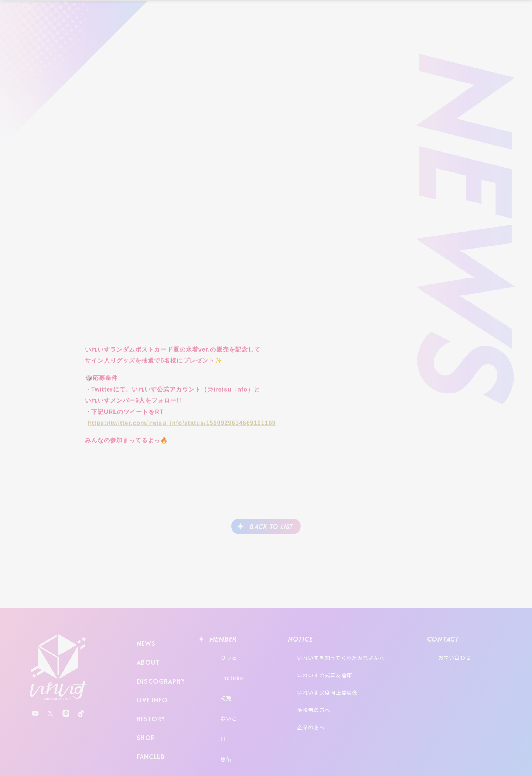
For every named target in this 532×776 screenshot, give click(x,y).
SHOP (144, 713)
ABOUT (146, 656)
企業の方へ (319, 695)
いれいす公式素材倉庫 (332, 665)
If (216, 709)
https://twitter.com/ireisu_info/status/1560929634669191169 (182, 426)
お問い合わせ (475, 655)
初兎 (219, 682)
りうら (222, 655)
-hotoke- (226, 668)
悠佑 (219, 723)
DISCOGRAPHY (159, 670)
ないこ (222, 696)
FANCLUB (149, 728)
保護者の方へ (321, 685)
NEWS (144, 641)
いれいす (58, 667)
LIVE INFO (151, 685)
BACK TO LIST (272, 527)
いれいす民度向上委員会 (335, 675)
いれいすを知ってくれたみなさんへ (349, 655)
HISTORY (149, 699)
